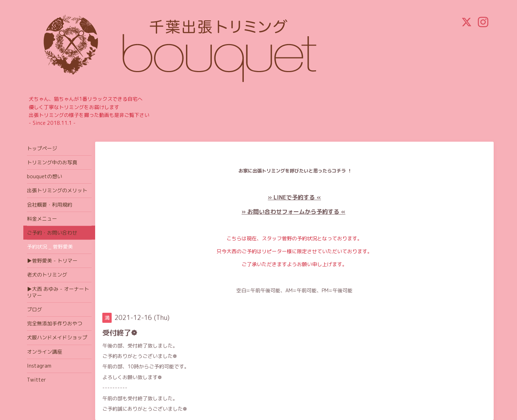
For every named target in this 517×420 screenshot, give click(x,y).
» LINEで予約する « (294, 197)
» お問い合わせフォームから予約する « (294, 212)
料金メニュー (42, 219)
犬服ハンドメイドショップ (57, 337)
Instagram (39, 366)
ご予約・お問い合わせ (52, 233)
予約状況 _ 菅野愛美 (50, 247)
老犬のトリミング (47, 275)
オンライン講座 (45, 352)
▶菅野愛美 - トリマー (52, 261)
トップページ (42, 148)
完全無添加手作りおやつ (55, 323)
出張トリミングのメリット (57, 190)
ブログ (34, 309)
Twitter (36, 380)
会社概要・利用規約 (50, 205)
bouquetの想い (45, 176)
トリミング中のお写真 (52, 162)
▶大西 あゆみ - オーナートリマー (58, 292)
